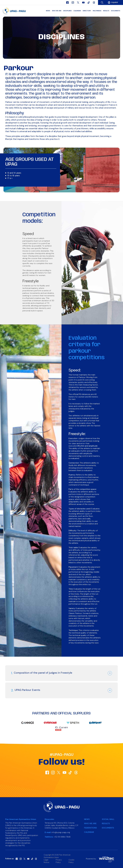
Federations (90, 828)
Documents (116, 11)
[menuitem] (115, 3)
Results (106, 11)
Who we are (57, 11)
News (48, 11)
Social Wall (108, 819)
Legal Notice (46, 861)
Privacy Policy (59, 861)
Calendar (77, 11)
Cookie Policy (71, 861)
